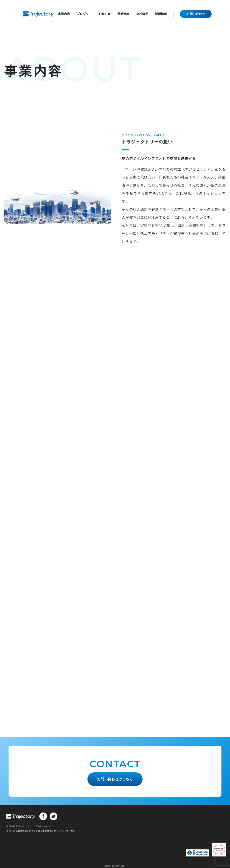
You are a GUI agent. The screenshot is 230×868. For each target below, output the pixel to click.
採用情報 (161, 14)
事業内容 (64, 14)
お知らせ (105, 14)
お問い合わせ (196, 14)
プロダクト (84, 14)
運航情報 (123, 14)
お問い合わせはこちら (115, 778)
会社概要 (142, 14)
